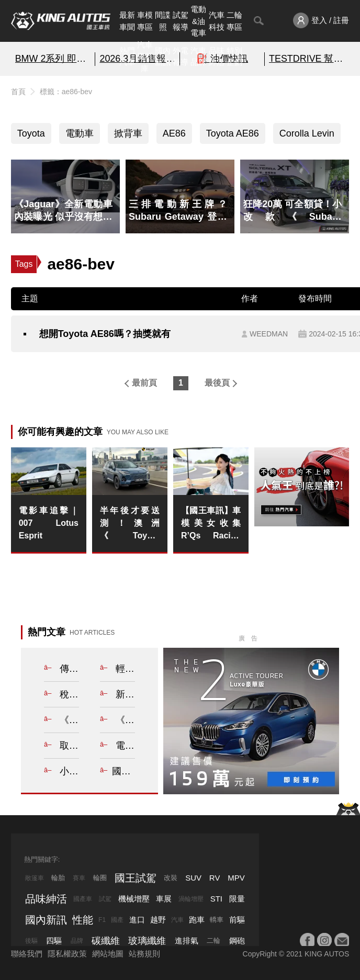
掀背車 (128, 133)
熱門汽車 (127, 57)
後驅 (31, 941)
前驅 (237, 920)
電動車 (80, 133)
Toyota (31, 133)
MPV (236, 878)
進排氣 (187, 940)
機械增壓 (134, 899)
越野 (158, 920)
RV (215, 878)
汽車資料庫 (145, 57)
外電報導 (181, 57)
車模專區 (145, 21)
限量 (237, 899)
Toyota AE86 (233, 133)
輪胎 (58, 878)
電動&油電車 (198, 21)
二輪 (213, 940)
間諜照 (163, 21)
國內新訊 (163, 57)
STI (216, 899)
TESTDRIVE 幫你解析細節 (307, 59)
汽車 (177, 920)
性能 (83, 920)
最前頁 (144, 383)
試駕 (105, 899)
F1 (102, 920)
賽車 (79, 878)
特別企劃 (234, 57)
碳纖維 (106, 941)
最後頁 (217, 383)
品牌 (77, 941)
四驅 (54, 940)
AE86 (174, 133)
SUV (193, 878)
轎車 (217, 920)
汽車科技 (217, 21)
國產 (117, 920)
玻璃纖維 (147, 941)
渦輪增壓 (191, 899)
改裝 (171, 878)
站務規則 (144, 954)
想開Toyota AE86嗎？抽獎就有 (105, 334)
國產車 (83, 899)
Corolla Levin (307, 133)
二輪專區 (234, 21)
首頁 (18, 92)
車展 (164, 899)
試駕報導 (181, 21)
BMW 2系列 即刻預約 (53, 59)
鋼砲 (237, 940)
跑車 (197, 920)
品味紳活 (217, 57)
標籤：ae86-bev (66, 92)
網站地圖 (108, 954)
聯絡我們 (27, 954)
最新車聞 (127, 21)
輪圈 (100, 878)
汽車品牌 (198, 57)
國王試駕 (136, 878)
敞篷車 (35, 878)
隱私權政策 (67, 954)
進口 (137, 920)
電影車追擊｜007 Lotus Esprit (49, 523)
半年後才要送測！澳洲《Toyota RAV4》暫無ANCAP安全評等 (130, 524)
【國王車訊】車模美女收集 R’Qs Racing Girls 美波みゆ (211, 524)
